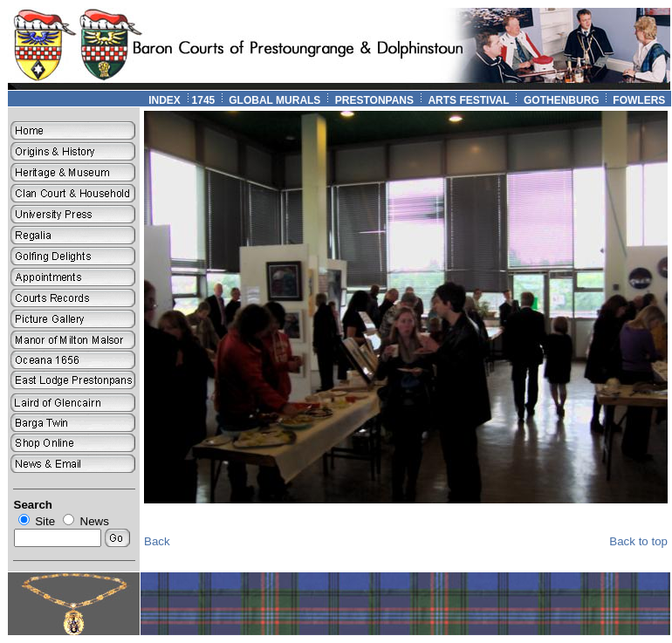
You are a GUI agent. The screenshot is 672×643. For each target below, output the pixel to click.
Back (157, 541)
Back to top (638, 541)
